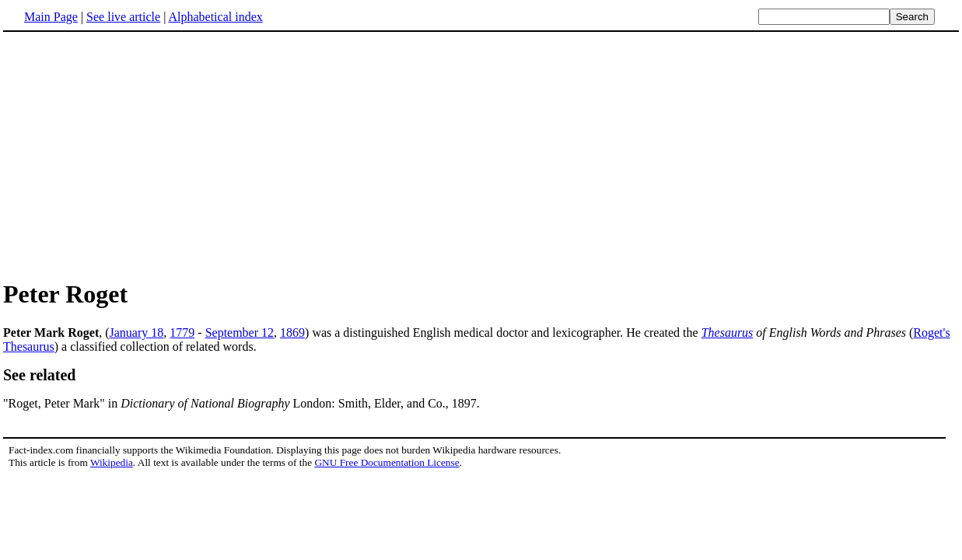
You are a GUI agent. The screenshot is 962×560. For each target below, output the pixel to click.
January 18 (137, 332)
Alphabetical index (215, 17)
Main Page (51, 17)
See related (40, 375)
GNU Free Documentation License (387, 462)
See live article (123, 17)
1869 (292, 332)
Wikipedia (112, 462)
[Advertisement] (481, 155)
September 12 (240, 332)
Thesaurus (728, 332)
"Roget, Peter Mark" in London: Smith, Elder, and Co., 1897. (241, 403)
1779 (182, 332)
